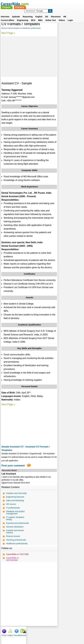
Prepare (37, 4)
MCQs (61, 25)
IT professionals (13, 508)
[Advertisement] (29, 57)
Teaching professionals (16, 540)
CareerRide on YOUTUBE (17, 554)
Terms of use (41, 631)
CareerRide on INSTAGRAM (12, 559)
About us (17, 631)
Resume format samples (10, 28)
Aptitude (16, 13)
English (39, 13)
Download (80, 25)
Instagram (72, 631)
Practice (50, 4)
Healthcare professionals (31, 28)
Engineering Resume (15, 497)
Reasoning (28, 13)
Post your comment (13, 466)
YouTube (62, 631)
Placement (56, 13)
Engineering (23, 17)
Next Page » (8, 33)
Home (8, 631)
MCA (33, 17)
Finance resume (13, 536)
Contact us (28, 631)
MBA (40, 17)
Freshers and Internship (16, 493)
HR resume (11, 504)
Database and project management (15, 512)
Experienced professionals (17, 523)
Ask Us (52, 631)
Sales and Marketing (15, 500)
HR (65, 13)
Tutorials (73, 25)
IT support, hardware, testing (15, 518)
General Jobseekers (15, 527)
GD (47, 13)
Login (70, 17)
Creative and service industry (15, 531)
